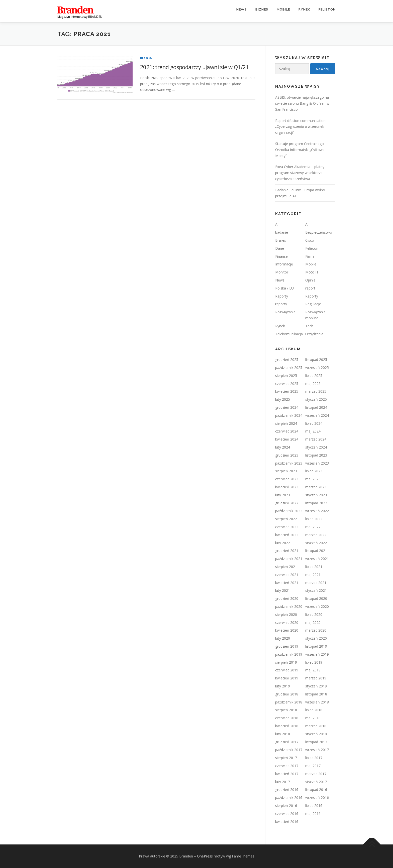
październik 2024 (289, 415)
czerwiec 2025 (287, 384)
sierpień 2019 (286, 662)
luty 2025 (283, 399)
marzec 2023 (316, 487)
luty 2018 (283, 734)
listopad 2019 (316, 646)
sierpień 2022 (286, 519)
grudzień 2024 (287, 407)
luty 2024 (283, 447)
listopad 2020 (316, 598)
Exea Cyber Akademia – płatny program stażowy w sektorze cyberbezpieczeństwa (300, 173)
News (242, 9)
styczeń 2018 (316, 734)
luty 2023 (283, 495)
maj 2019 (313, 670)
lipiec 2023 (314, 471)
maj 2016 (313, 814)
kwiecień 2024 (287, 439)
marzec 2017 (316, 774)
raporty (281, 304)
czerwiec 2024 (287, 431)
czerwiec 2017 (287, 766)
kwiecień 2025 (287, 391)
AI (277, 224)
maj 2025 (313, 384)
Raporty (282, 296)
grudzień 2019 (287, 646)
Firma (310, 256)
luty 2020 (283, 638)
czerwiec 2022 (287, 527)
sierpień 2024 (286, 423)
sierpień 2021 (286, 567)
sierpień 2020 (286, 614)
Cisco (310, 240)
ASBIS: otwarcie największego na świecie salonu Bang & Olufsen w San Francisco (302, 103)
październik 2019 (289, 654)
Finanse (281, 256)
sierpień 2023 (286, 471)
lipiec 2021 (314, 567)
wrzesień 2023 (317, 463)
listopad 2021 (316, 551)
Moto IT (312, 272)
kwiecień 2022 (287, 535)
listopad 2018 (316, 694)
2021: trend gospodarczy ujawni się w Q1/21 (194, 67)
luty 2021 (283, 590)
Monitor (282, 272)
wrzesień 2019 (317, 654)
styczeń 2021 (316, 590)
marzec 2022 (316, 535)
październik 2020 (289, 606)
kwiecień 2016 (287, 822)
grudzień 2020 (287, 598)
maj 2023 (313, 479)
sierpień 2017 (286, 758)
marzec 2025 (316, 391)
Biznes (262, 9)
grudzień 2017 (287, 742)
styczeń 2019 (316, 686)
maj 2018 (313, 718)
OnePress (205, 856)
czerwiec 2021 (287, 575)
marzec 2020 (316, 630)
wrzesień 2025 (317, 368)
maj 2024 (313, 431)
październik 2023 (289, 463)
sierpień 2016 (286, 806)
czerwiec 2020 (287, 622)
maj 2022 (313, 527)
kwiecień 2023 (287, 487)
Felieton (327, 9)
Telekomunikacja (289, 334)
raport (310, 288)
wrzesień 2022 (317, 511)
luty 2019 (283, 686)
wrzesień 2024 (317, 415)
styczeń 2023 (316, 495)
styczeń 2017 (316, 782)
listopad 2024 (316, 407)
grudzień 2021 (287, 551)
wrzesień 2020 (317, 606)
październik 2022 (289, 511)
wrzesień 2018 (317, 702)
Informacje (284, 264)
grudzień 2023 (287, 455)
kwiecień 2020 (287, 630)
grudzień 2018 (287, 694)
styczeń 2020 (316, 638)
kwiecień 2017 (287, 774)
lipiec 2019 (314, 662)
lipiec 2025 (314, 376)
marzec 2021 (316, 583)
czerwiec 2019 (287, 670)
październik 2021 (289, 559)
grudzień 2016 (287, 789)
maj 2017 (313, 766)
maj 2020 (313, 622)
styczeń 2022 (316, 543)
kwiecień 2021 (287, 583)
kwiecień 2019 (287, 678)
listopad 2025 (316, 359)
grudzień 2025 (287, 359)
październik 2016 (289, 798)
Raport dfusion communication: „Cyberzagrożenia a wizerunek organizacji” (301, 127)
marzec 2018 (316, 726)
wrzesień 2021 (317, 559)
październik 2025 (289, 368)
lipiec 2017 (314, 758)
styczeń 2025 (316, 399)
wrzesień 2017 (317, 750)
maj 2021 (313, 575)
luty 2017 (283, 782)
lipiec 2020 (314, 614)
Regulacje (313, 304)
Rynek (304, 9)
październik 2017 (289, 750)
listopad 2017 (316, 742)
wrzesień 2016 (317, 798)
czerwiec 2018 (287, 718)
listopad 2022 (316, 503)
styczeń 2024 (316, 447)
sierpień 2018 (286, 710)
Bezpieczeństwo (319, 232)
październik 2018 (289, 702)
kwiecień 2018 (287, 726)
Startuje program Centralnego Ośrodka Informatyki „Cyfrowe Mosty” (300, 150)
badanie (282, 232)
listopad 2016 (316, 789)
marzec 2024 (316, 439)
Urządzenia (314, 334)
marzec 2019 (316, 678)
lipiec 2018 (314, 710)
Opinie (310, 280)
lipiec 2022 (314, 519)
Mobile (283, 9)
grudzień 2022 (287, 503)
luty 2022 (283, 543)
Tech (309, 326)
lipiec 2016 (314, 806)
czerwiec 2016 (287, 814)
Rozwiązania (285, 312)
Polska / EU (284, 288)
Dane (280, 248)
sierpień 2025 (286, 376)
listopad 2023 (316, 455)
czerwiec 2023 (287, 479)
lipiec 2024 (314, 423)
